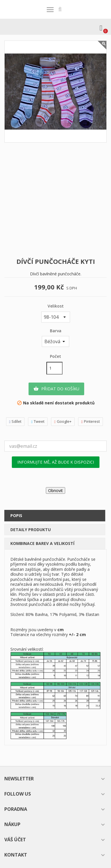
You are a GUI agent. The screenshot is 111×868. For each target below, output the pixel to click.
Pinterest (91, 421)
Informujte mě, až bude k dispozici (56, 462)
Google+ (63, 421)
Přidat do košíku (56, 389)
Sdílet (15, 421)
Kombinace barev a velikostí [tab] (42, 543)
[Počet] (54, 368)
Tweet (38, 421)
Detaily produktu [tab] (31, 530)
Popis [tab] (16, 515)
